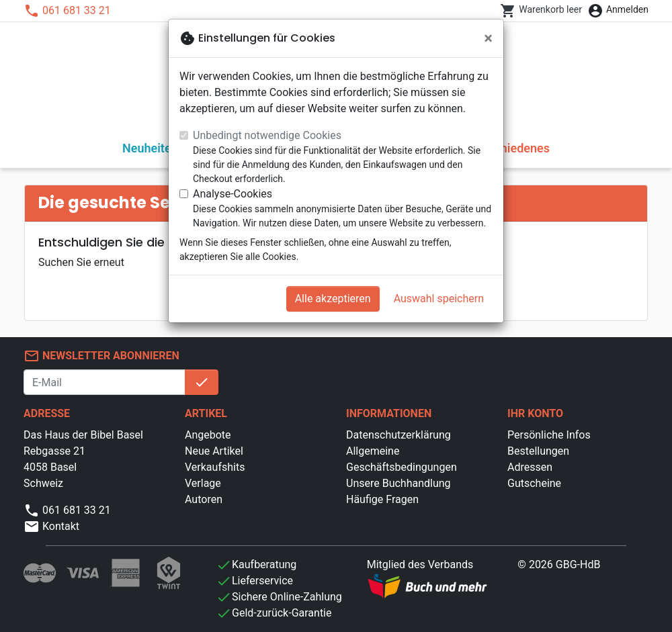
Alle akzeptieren (333, 299)
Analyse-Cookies (233, 194)
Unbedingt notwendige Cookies (267, 135)
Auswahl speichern (439, 299)
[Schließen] (488, 38)
